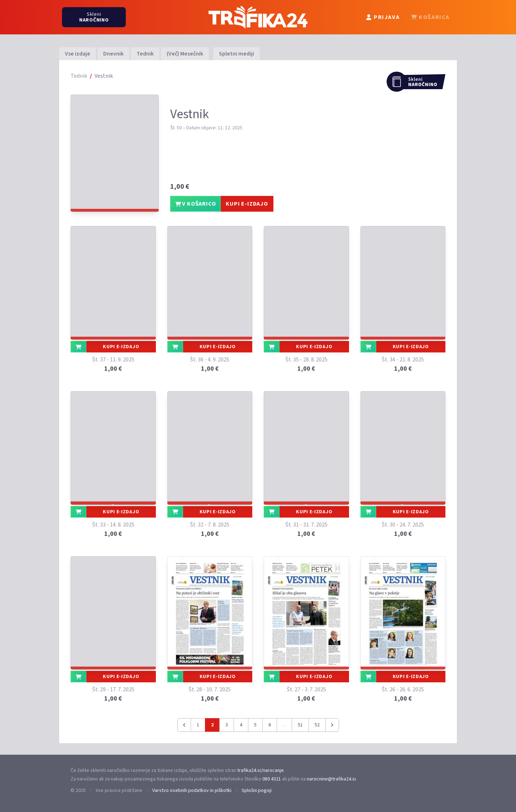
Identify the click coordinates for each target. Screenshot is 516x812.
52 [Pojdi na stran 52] (317, 725)
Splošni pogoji (257, 791)
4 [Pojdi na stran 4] (241, 725)
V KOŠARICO (196, 204)
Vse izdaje (78, 54)
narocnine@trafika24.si (331, 779)
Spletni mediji (236, 54)
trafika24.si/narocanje (261, 770)
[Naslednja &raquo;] (332, 725)
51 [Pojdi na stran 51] (300, 725)
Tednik (145, 54)
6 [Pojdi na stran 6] (270, 725)
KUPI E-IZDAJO (247, 204)
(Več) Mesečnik (185, 54)
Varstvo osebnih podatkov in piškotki (192, 791)
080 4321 (272, 779)
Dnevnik (113, 54)
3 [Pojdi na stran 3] (227, 725)
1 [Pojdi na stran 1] (198, 725)
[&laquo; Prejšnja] (184, 725)
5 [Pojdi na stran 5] (255, 725)
